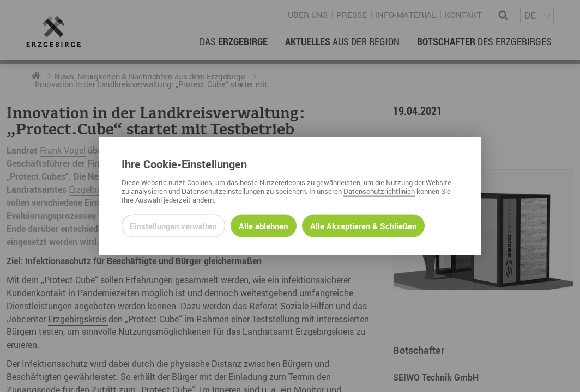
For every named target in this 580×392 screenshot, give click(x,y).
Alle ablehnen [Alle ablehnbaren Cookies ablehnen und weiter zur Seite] (263, 225)
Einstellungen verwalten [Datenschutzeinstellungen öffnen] (173, 225)
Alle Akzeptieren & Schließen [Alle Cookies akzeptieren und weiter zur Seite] (363, 225)
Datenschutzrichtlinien (379, 191)
